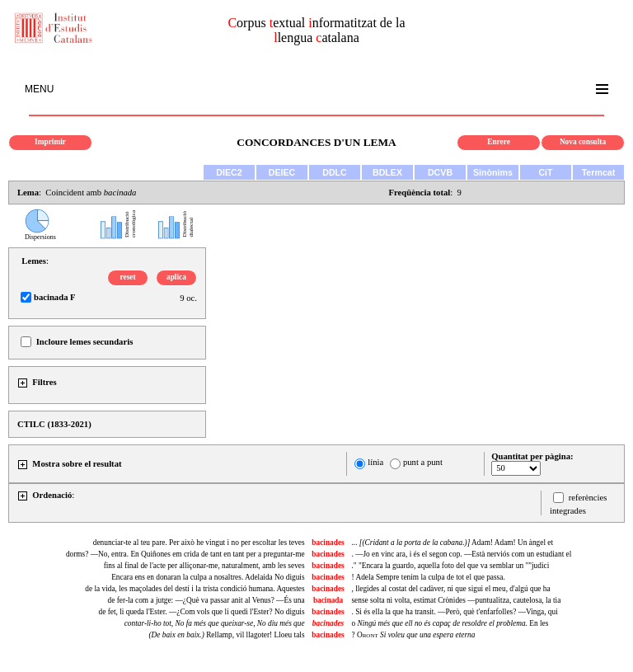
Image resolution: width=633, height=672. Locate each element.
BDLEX (387, 172)
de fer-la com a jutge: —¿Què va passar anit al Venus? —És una (206, 600)
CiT (545, 172)
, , (215, 623)
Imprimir (50, 142)
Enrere (499, 142)
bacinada (328, 600)
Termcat (599, 172)
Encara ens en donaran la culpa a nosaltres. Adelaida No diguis (208, 577)
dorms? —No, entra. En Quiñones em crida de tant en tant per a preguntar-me (185, 554)
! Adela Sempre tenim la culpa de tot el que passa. (428, 577)
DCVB (440, 172)
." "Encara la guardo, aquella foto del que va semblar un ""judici (450, 566)
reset (128, 277)
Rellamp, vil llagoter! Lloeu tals (226, 635)
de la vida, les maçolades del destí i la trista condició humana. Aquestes (195, 589)
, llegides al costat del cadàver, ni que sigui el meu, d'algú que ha (450, 589)
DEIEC (282, 172)
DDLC (335, 172)
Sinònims (493, 172)
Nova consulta (583, 142)
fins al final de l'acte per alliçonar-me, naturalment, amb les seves (204, 566)
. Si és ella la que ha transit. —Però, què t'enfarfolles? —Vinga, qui (454, 612)
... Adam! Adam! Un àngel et (452, 543)
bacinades (328, 543)
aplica (176, 277)
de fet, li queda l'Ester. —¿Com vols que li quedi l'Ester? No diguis (202, 612)
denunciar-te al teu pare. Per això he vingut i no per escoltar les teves (199, 543)
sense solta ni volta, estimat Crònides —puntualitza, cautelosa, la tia (456, 600)
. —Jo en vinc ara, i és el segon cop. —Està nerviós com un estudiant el (461, 554)
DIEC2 (229, 172)
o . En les (450, 623)
